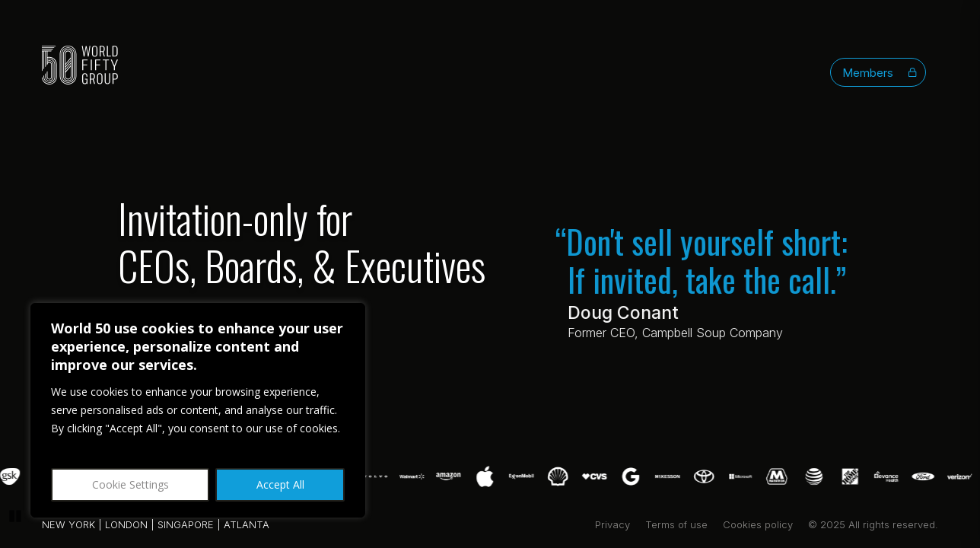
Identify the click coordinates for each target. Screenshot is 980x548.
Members (880, 73)
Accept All (280, 484)
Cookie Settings (130, 484)
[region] (198, 410)
